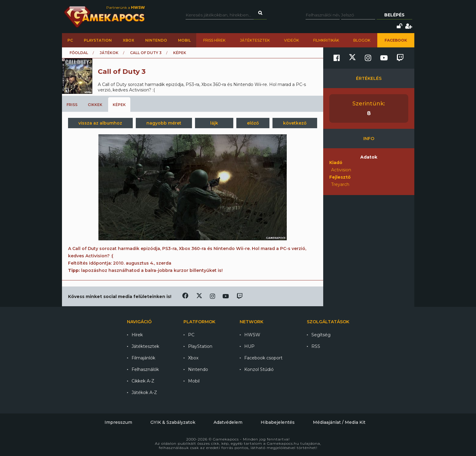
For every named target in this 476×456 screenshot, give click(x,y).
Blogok (362, 40)
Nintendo (156, 40)
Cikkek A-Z (143, 381)
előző (253, 123)
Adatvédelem (228, 422)
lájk (214, 123)
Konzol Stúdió (259, 369)
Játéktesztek (255, 40)
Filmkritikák (326, 40)
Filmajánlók (143, 358)
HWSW (252, 335)
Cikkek (95, 105)
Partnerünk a (126, 7)
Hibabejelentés (278, 422)
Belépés (394, 15)
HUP (249, 346)
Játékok (109, 53)
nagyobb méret (164, 123)
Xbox (128, 40)
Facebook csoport (263, 358)
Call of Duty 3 (146, 53)
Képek (119, 105)
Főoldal (79, 53)
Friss (72, 105)
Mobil (184, 40)
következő (295, 123)
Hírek (137, 335)
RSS (316, 346)
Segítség (321, 335)
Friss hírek (214, 40)
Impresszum (118, 422)
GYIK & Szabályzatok (173, 422)
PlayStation (98, 40)
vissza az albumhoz (100, 123)
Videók (291, 40)
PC (70, 40)
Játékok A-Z (144, 393)
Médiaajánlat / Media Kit (339, 422)
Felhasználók (145, 369)
